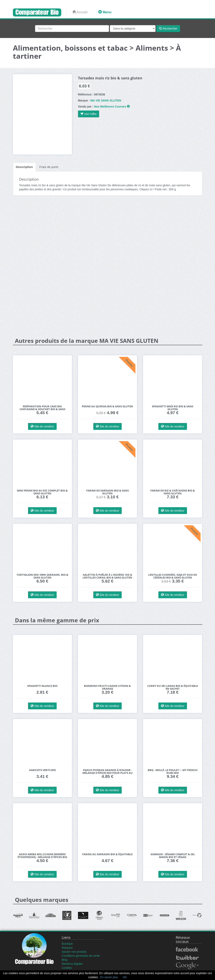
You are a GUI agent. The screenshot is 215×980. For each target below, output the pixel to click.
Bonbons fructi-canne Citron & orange (107, 687)
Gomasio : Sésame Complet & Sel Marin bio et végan (173, 856)
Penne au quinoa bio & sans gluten (107, 406)
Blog (64, 960)
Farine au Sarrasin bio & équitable (107, 854)
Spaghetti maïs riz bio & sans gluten (173, 408)
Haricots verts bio (42, 770)
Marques (67, 948)
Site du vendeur (42, 426)
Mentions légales (72, 964)
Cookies (67, 968)
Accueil (80, 12)
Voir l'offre (89, 114)
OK (125, 977)
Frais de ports (49, 167)
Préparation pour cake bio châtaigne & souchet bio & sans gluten (42, 409)
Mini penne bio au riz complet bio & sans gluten (42, 492)
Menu (105, 12)
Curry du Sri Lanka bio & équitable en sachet (173, 687)
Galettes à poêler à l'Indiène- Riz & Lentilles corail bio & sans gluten (107, 576)
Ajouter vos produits (74, 952)
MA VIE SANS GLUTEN (106, 100)
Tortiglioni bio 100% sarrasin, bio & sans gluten (42, 576)
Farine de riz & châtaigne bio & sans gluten (173, 492)
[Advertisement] (108, 230)
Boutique (67, 944)
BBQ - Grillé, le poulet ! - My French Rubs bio (173, 772)
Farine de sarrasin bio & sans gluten (107, 492)
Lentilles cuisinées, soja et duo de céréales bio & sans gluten (173, 576)
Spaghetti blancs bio (42, 686)
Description (24, 167)
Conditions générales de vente (81, 956)
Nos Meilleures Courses (110, 106)
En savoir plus (109, 977)
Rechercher (168, 29)
